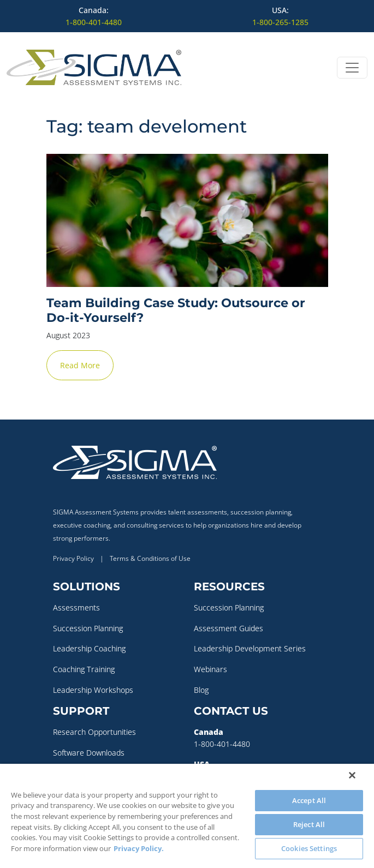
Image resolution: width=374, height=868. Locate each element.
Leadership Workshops (93, 690)
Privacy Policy (73, 558)
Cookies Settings (309, 848)
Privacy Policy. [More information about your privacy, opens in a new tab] (139, 848)
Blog (201, 690)
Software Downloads (89, 753)
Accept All (309, 800)
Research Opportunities (94, 732)
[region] (187, 816)
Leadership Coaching (89, 648)
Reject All (309, 824)
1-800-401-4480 (94, 22)
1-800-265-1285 (280, 22)
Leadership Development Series (250, 648)
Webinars (210, 669)
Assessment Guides (228, 628)
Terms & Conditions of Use (150, 558)
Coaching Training (84, 669)
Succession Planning (88, 628)
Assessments (76, 607)
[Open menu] (352, 68)
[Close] (352, 775)
